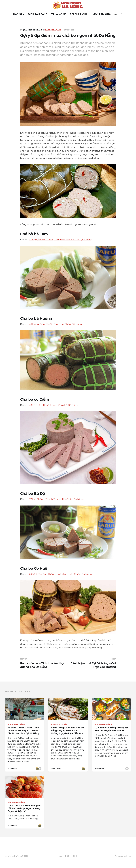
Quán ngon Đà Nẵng (33, 30)
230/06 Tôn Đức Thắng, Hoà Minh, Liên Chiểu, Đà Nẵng (60, 574)
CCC (75, 856)
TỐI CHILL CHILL (79, 14)
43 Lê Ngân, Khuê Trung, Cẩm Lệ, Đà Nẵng (54, 405)
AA (60, 856)
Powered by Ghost (123, 856)
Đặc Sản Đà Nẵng (53, 30)
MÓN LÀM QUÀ (102, 14)
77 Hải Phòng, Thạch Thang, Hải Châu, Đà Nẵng (56, 499)
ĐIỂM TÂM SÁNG (38, 14)
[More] (116, 14)
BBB (67, 856)
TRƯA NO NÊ (59, 14)
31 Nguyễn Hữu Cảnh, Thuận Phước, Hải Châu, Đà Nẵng (61, 240)
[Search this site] (122, 14)
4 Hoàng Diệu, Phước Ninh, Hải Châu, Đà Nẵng (55, 324)
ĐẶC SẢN (19, 14)
